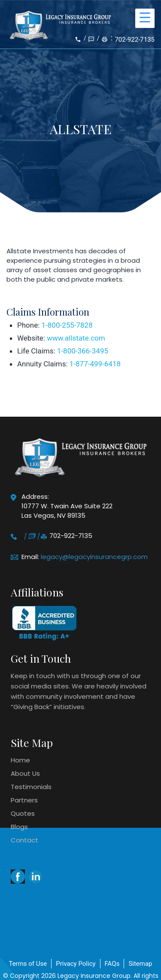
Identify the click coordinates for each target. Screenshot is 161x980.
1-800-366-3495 (83, 351)
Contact (24, 840)
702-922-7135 (135, 40)
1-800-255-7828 (67, 325)
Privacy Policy (76, 964)
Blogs (19, 827)
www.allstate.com (76, 338)
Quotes (23, 813)
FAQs (112, 964)
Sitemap (140, 964)
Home (20, 760)
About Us (25, 773)
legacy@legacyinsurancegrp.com (94, 557)
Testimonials (31, 787)
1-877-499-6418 (95, 364)
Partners (24, 800)
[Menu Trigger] (145, 18)
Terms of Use (28, 964)
